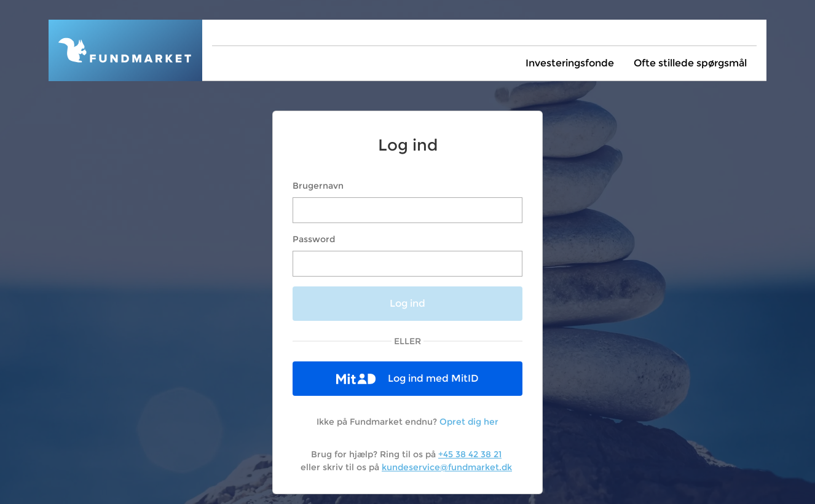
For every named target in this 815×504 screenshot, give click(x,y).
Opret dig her (469, 422)
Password (314, 239)
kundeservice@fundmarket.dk (447, 467)
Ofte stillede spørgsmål (690, 63)
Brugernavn (318, 186)
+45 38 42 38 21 (470, 454)
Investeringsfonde (570, 63)
